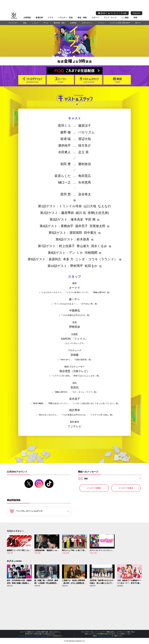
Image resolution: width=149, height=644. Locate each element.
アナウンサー (13, 23)
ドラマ (51, 18)
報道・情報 (82, 18)
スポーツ (95, 18)
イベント (101, 23)
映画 (135, 18)
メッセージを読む (94, 488)
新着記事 (39, 18)
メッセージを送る (126, 488)
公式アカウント (87, 23)
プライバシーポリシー (105, 636)
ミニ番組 (125, 18)
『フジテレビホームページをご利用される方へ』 (32, 636)
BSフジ (138, 23)
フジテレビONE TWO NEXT (120, 23)
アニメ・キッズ (110, 18)
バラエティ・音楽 (65, 18)
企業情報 (27, 18)
